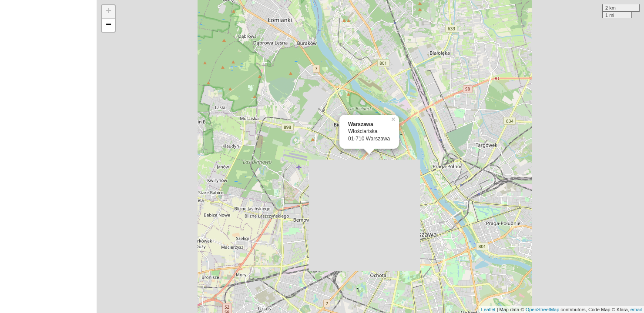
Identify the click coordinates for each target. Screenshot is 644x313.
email (636, 310)
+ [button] (109, 12)
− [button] (109, 25)
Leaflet (488, 310)
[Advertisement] (48, 156)
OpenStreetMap (543, 310)
